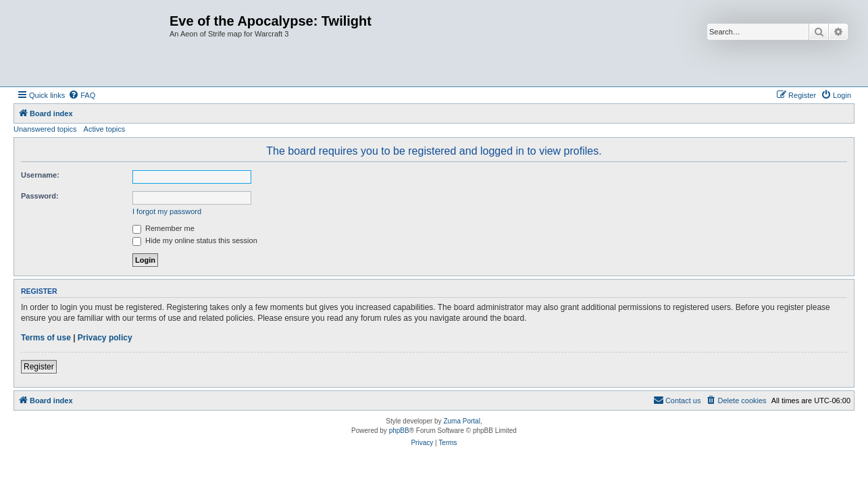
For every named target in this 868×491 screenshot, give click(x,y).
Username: (40, 175)
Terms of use (46, 338)
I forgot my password (167, 211)
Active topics (105, 129)
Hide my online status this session (195, 240)
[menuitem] (82, 95)
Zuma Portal (461, 421)
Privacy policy (105, 338)
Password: (40, 196)
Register (39, 367)
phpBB (399, 431)
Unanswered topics (45, 129)
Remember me (163, 228)
